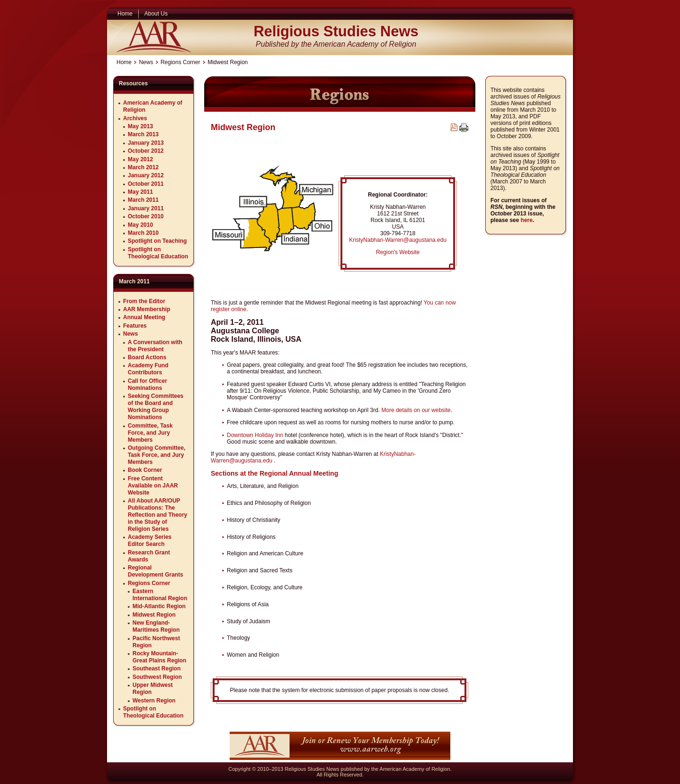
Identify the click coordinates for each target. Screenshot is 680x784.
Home (124, 62)
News (146, 62)
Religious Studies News (336, 31)
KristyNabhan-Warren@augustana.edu (398, 240)
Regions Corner (180, 62)
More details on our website (416, 410)
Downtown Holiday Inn (255, 435)
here (527, 220)
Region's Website (398, 252)
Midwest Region (243, 127)
